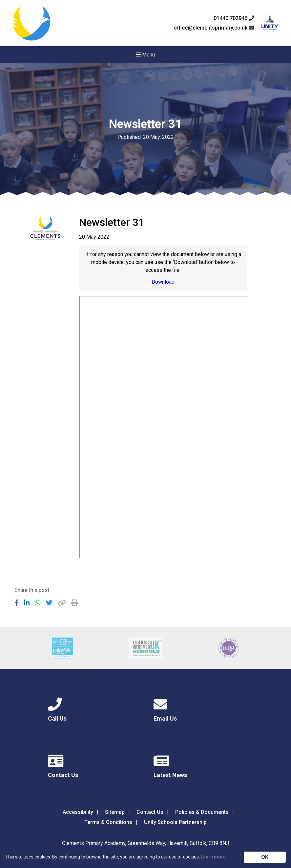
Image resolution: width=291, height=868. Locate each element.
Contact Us (150, 812)
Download (163, 282)
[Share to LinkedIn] (27, 603)
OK (265, 857)
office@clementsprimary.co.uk (214, 28)
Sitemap (115, 812)
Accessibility (78, 812)
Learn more (213, 857)
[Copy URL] (62, 603)
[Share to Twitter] (49, 603)
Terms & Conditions (108, 822)
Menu (145, 55)
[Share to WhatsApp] (38, 603)
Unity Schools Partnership (175, 822)
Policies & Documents (202, 812)
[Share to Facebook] (17, 603)
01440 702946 (234, 18)
